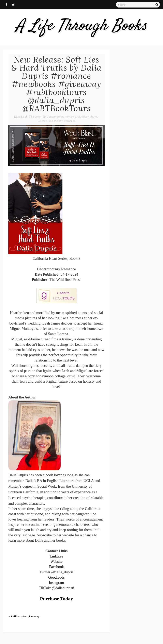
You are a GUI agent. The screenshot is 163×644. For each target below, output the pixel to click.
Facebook (56, 567)
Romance (70, 121)
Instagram (56, 583)
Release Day (56, 121)
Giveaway (83, 117)
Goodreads (56, 577)
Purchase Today (56, 599)
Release (42, 121)
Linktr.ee (56, 556)
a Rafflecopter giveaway (24, 616)
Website (57, 561)
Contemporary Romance (61, 117)
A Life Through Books (82, 26)
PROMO (94, 117)
